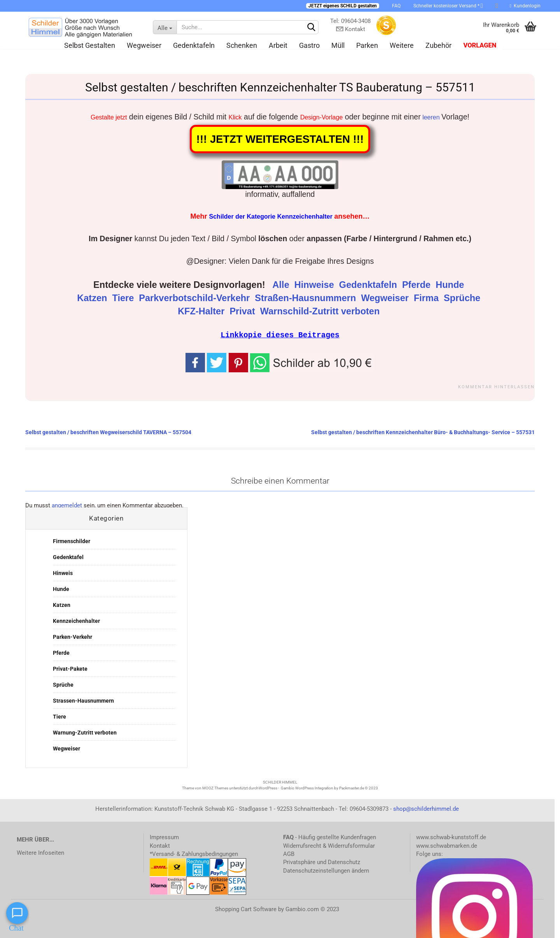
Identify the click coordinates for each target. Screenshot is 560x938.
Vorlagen (480, 45)
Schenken (242, 45)
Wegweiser (144, 45)
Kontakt (160, 845)
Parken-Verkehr (73, 636)
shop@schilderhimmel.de (426, 808)
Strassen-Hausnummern (83, 700)
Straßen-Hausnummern (307, 298)
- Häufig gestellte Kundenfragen (330, 837)
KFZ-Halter (202, 311)
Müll (338, 45)
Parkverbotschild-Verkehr (195, 298)
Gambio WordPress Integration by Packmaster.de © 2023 (329, 788)
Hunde (451, 285)
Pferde (418, 285)
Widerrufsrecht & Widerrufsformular (329, 845)
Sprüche (463, 298)
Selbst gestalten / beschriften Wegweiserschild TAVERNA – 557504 (108, 432)
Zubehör (438, 45)
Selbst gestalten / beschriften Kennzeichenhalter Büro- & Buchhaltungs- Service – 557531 (423, 432)
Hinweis (63, 573)
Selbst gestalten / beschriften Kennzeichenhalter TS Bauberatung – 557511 (280, 87)
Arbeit (278, 45)
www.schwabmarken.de (447, 845)
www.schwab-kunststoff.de (451, 837)
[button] (312, 361)
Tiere (124, 298)
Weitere (402, 45)
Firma (428, 298)
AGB (289, 854)
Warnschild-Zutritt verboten (321, 311)
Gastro (309, 45)
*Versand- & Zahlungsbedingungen (194, 854)
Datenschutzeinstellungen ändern (326, 870)
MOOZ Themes (215, 788)
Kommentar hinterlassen (496, 387)
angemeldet (67, 505)
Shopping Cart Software (246, 909)
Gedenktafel (68, 557)
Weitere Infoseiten (40, 852)
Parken (367, 45)
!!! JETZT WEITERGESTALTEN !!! (280, 139)
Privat (243, 311)
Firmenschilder (72, 541)
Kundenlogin (525, 6)
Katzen (93, 298)
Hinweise (315, 285)
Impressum (164, 837)
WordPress (268, 788)
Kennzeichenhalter (76, 621)
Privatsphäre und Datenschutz (322, 862)
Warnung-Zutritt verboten (85, 732)
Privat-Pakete (70, 668)
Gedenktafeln (194, 45)
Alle (282, 285)
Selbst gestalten (90, 45)
